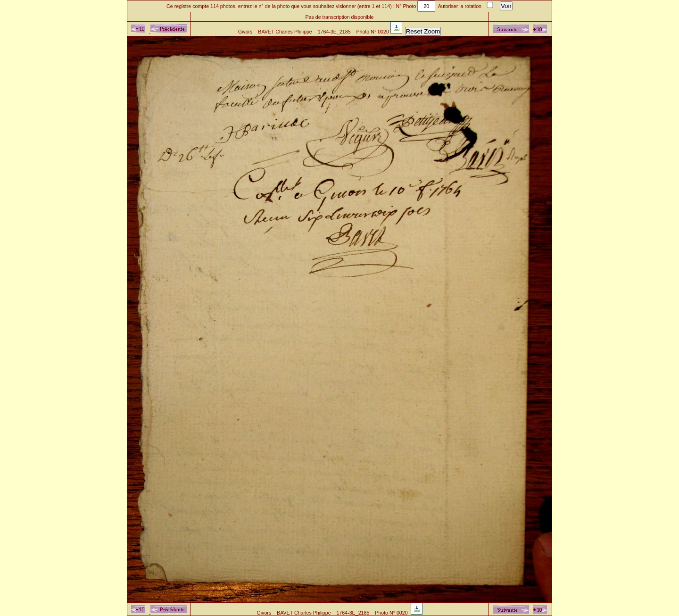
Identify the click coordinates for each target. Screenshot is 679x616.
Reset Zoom (423, 31)
